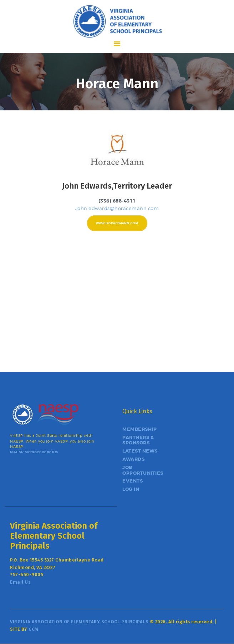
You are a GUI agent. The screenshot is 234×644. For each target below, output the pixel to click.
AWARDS (133, 459)
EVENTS (133, 481)
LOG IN (131, 489)
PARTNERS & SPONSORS (138, 440)
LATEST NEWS (140, 451)
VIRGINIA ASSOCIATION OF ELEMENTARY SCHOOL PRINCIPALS (79, 622)
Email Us (20, 582)
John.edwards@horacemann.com (117, 208)
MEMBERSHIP (139, 429)
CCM (34, 629)
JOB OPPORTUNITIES (143, 470)
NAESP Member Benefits (34, 452)
